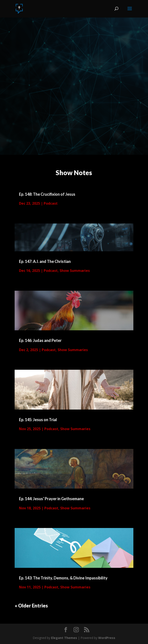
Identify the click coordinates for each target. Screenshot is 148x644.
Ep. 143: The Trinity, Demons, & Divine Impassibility (63, 578)
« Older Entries (31, 606)
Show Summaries (75, 271)
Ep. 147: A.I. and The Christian (45, 261)
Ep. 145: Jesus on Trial (38, 420)
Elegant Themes (64, 638)
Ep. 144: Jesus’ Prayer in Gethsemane (51, 499)
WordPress (107, 638)
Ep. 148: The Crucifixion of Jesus (47, 194)
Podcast (51, 203)
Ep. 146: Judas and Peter (40, 340)
